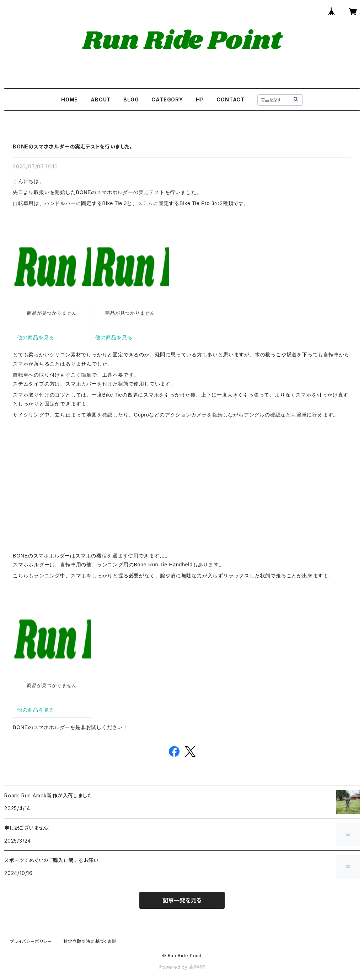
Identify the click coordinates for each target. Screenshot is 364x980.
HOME (69, 99)
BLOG (131, 99)
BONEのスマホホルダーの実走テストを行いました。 (73, 146)
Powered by (182, 967)
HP (200, 99)
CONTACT (231, 99)
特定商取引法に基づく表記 (90, 941)
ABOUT (101, 99)
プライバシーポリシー (31, 941)
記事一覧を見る (182, 900)
